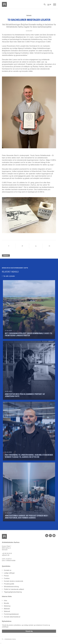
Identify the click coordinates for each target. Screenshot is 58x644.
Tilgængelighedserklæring (13, 592)
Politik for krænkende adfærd (14, 589)
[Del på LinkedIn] (36, 246)
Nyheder (29, 15)
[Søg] (45, 5)
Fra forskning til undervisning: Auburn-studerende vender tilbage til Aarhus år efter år (29, 456)
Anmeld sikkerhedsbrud (12, 617)
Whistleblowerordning (11, 587)
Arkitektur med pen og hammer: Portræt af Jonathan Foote (25, 395)
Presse (6, 576)
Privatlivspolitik (9, 584)
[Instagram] (50, 536)
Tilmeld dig (29, 631)
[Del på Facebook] (9, 246)
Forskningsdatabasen (11, 614)
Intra (5, 601)
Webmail (7, 611)
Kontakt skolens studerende (13, 581)
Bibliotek (7, 609)
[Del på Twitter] (22, 246)
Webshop (7, 606)
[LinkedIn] (47, 536)
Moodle (6, 603)
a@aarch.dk (6, 555)
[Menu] (55, 4)
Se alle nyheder (9, 276)
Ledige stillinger (9, 573)
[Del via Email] (49, 246)
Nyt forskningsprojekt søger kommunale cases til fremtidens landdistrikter (29, 334)
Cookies (7, 578)
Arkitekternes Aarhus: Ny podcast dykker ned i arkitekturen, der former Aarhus (26, 517)
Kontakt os (8, 570)
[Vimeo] (54, 536)
